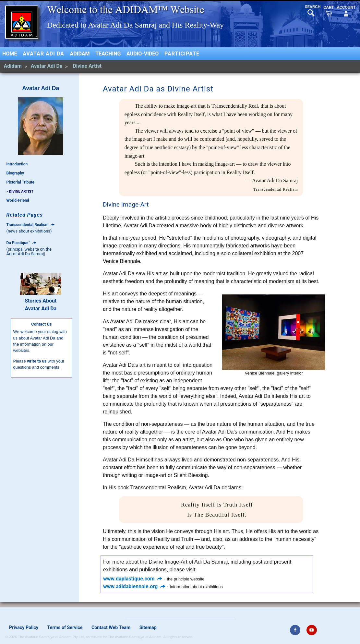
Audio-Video (143, 54)
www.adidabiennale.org (134, 586)
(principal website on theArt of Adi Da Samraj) (29, 251)
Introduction (17, 164)
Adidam (80, 54)
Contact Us (41, 324)
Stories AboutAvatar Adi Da (41, 305)
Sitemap (148, 627)
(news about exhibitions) (29, 231)
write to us (37, 361)
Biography (15, 173)
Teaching (108, 54)
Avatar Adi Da (43, 54)
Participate (182, 54)
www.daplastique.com (133, 579)
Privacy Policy (24, 627)
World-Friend (18, 200)
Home (10, 54)
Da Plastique (21, 243)
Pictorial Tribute (20, 182)
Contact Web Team (111, 627)
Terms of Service (65, 627)
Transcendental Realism (31, 225)
